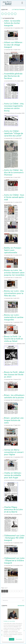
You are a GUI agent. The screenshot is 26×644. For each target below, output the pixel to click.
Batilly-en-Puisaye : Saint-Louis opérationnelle (13, 250)
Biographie (21, 606)
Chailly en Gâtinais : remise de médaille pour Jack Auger (13, 475)
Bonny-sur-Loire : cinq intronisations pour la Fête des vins (14, 293)
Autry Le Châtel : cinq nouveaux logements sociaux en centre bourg (14, 107)
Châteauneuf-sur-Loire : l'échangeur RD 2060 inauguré (14, 538)
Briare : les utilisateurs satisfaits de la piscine (14, 396)
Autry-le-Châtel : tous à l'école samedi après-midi (14, 197)
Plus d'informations (8, 636)
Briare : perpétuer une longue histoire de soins (14, 420)
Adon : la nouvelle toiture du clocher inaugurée (12, 23)
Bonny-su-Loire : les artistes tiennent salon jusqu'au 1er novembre (14, 273)
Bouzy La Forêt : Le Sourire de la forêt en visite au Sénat (14, 339)
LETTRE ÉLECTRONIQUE (18, 10)
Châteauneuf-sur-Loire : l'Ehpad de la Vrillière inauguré (14, 560)
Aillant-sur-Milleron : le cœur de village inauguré (14, 45)
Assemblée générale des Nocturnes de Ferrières (13, 76)
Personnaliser (19, 639)
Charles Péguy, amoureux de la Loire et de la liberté (13, 510)
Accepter (12, 639)
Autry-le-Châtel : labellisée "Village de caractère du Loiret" (14, 133)
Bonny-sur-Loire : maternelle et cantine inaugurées (14, 317)
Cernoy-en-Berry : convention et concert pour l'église (14, 452)
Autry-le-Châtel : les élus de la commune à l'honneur (14, 172)
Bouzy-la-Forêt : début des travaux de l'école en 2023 (14, 374)
